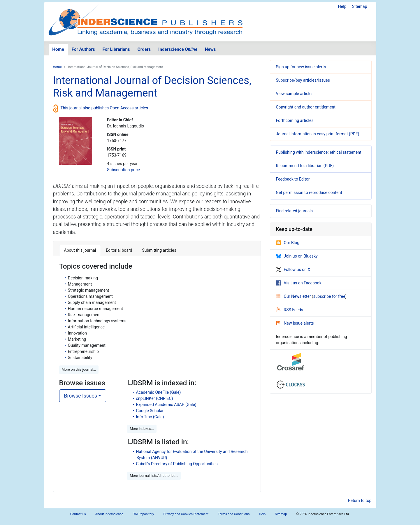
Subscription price (123, 170)
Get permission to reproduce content (309, 192)
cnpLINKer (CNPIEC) (155, 398)
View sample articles (295, 94)
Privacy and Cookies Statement (186, 514)
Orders (144, 49)
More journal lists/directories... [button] (154, 476)
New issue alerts (295, 323)
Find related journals (294, 211)
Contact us (78, 514)
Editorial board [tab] (119, 250)
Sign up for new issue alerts (301, 67)
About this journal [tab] (80, 250)
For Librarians (116, 49)
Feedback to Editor (293, 179)
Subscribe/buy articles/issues (303, 80)
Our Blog (288, 243)
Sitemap (360, 6)
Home (58, 49)
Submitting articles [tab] (159, 250)
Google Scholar (150, 411)
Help (342, 6)
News (210, 49)
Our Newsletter (294, 296)
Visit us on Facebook (299, 283)
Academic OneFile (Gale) (159, 392)
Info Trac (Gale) (150, 417)
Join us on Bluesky (297, 256)
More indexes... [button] (142, 429)
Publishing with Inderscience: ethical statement (319, 152)
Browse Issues (81, 396)
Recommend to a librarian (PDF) (305, 166)
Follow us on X (293, 269)
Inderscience (178, 49)
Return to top (360, 501)
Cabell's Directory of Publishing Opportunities (177, 464)
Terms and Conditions (234, 514)
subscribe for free (329, 296)
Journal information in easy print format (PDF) (318, 134)
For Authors (83, 49)
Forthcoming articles (295, 120)
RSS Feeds (290, 310)
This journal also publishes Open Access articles (104, 108)
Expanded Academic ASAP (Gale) (166, 405)
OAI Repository (143, 514)
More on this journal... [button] (79, 370)
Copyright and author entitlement (306, 107)
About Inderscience (109, 514)
